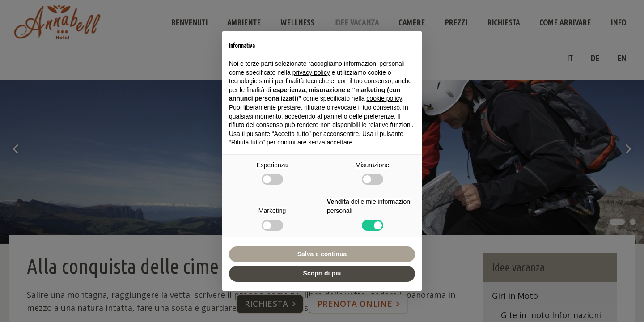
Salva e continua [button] (322, 254)
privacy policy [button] (311, 72)
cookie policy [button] (384, 98)
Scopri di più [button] (322, 273)
